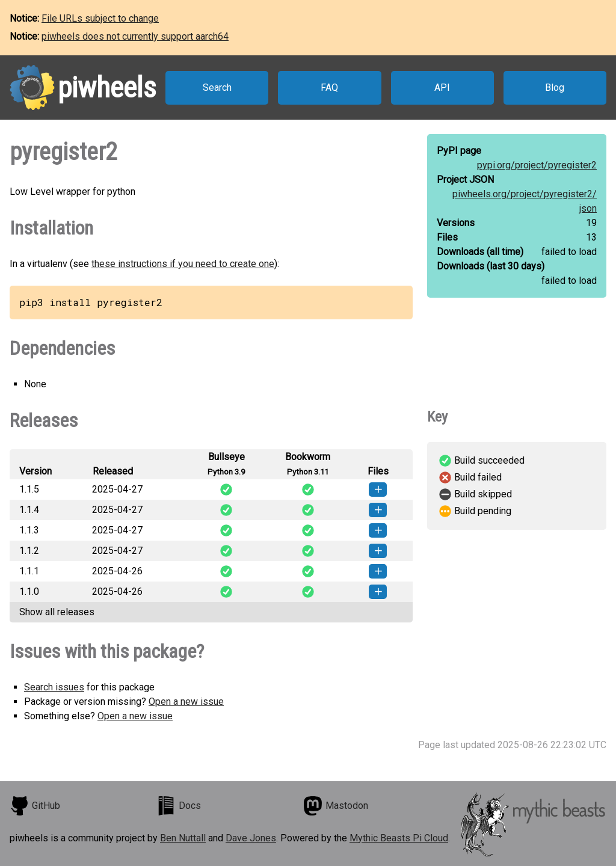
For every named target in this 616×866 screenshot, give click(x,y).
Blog (555, 88)
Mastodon (336, 806)
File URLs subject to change (100, 18)
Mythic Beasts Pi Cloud (399, 838)
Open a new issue (186, 702)
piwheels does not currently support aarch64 (135, 36)
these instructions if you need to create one (183, 264)
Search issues (54, 687)
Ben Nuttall (183, 838)
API (442, 88)
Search (217, 88)
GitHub (35, 806)
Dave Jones (251, 838)
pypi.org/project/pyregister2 (537, 165)
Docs (179, 806)
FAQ (329, 88)
